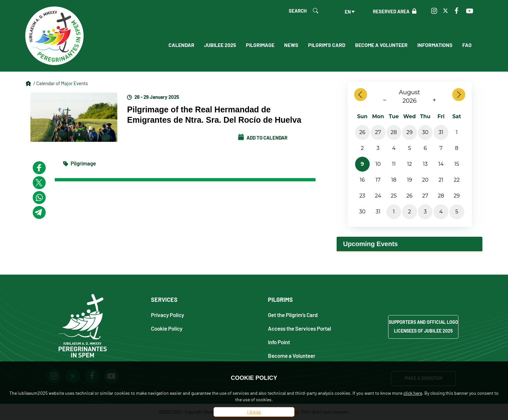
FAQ (467, 45)
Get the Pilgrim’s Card (293, 315)
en (348, 12)
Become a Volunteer (381, 45)
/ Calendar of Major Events (61, 83)
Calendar (181, 45)
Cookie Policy (167, 328)
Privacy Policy (167, 315)
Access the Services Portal (300, 328)
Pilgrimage (260, 45)
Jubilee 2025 (220, 45)
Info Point (279, 342)
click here (413, 393)
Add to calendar (263, 138)
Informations (435, 45)
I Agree (254, 412)
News (291, 45)
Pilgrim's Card (327, 45)
